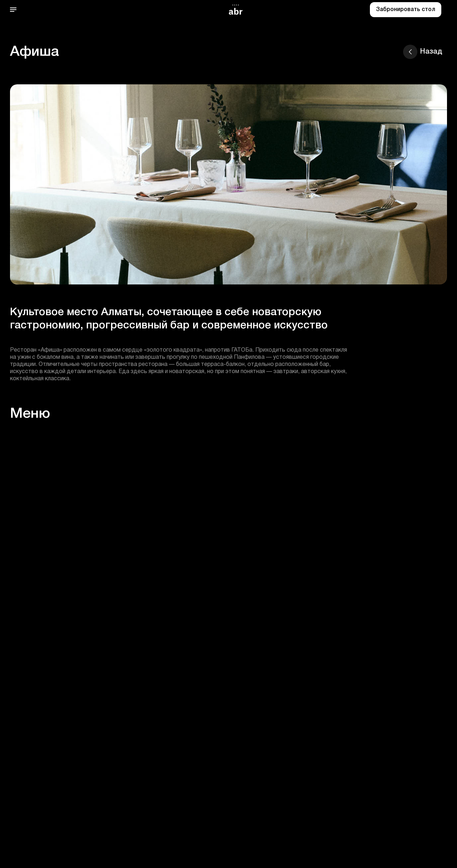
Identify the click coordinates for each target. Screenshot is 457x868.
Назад (423, 52)
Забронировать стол (406, 10)
